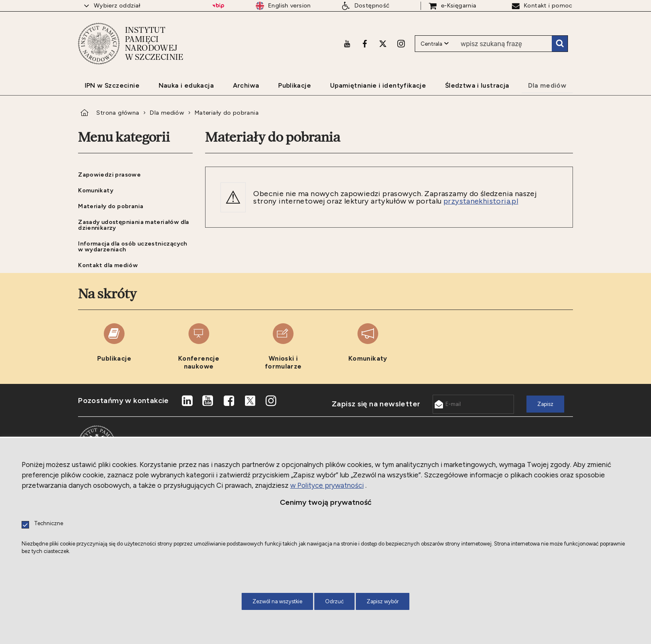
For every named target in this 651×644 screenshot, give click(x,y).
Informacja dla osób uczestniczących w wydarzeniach (133, 246)
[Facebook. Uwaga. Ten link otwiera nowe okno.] (365, 44)
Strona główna (118, 113)
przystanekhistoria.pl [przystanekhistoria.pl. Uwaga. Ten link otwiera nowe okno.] (481, 201)
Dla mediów (167, 113)
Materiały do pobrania (227, 113)
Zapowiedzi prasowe (109, 175)
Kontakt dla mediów (108, 265)
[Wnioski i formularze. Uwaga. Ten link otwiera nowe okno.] (283, 347)
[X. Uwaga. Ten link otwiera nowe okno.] (383, 44)
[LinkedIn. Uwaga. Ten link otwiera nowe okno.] (187, 401)
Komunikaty (96, 190)
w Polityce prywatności (327, 485)
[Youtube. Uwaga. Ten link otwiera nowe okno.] (347, 44)
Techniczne (49, 524)
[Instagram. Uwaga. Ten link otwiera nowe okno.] (401, 44)
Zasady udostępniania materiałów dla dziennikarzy (134, 225)
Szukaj (560, 44)
